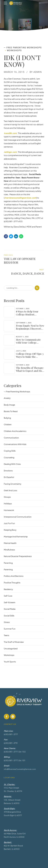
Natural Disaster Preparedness (18, 556)
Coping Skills (10, 451)
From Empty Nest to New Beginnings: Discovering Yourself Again (30, 329)
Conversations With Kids (15, 444)
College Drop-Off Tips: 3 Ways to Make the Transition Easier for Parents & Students (30, 358)
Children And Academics (15, 431)
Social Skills (9, 616)
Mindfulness (9, 550)
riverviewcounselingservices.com (20, 198)
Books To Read (11, 411)
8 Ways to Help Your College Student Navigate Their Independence (27, 316)
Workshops (14, 50)
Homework (9, 510)
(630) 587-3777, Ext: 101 (15, 760)
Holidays (8, 503)
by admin (36, 72)
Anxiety (7, 398)
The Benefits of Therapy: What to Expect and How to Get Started (30, 371)
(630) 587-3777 (11, 734)
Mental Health (10, 543)
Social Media (10, 609)
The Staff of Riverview (14, 642)
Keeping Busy (10, 530)
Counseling (9, 457)
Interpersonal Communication (18, 517)
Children (8, 424)
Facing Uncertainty (13, 484)
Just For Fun (9, 523)
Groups (7, 497)
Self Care (8, 596)
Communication (11, 438)
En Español (9, 477)
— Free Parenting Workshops (23, 48)
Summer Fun (10, 629)
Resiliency (8, 589)
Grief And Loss (10, 490)
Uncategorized (11, 648)
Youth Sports (10, 662)
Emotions (8, 471)
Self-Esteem (10, 602)
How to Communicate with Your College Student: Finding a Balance (28, 344)
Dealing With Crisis (12, 464)
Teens (7, 635)
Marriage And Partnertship (16, 536)
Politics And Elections (14, 576)
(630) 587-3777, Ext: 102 (15, 752)
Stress (7, 622)
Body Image (9, 405)
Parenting (8, 563)
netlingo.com (10, 152)
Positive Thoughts (12, 583)
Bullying (7, 418)
